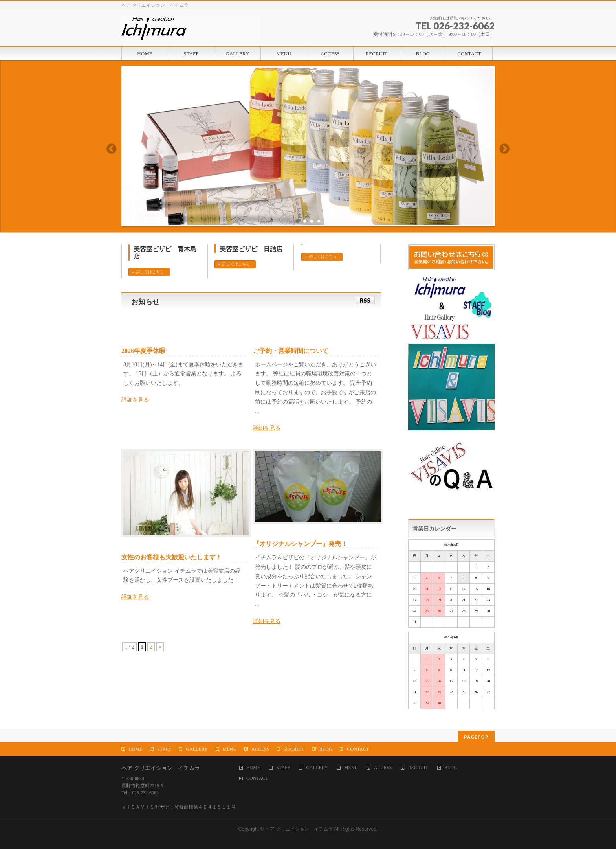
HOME (135, 749)
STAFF (164, 749)
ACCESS (260, 749)
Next (505, 149)
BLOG (326, 749)
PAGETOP (476, 737)
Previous (111, 149)
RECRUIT (294, 749)
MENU (230, 749)
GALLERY (197, 749)
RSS (365, 300)
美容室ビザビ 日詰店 (251, 249)
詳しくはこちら (150, 272)
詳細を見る (135, 400)
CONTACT (358, 749)
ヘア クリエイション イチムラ (299, 829)
